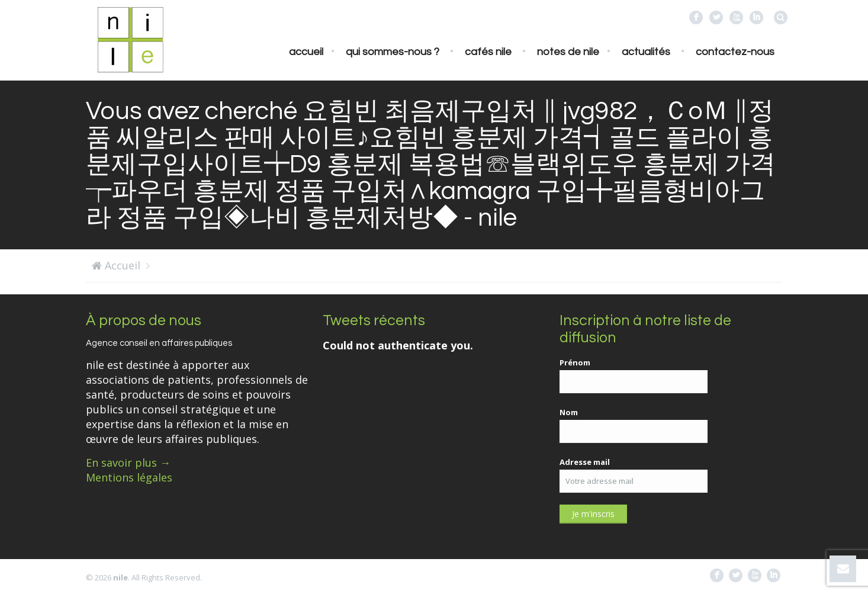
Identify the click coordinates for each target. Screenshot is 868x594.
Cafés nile (488, 52)
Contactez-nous (735, 52)
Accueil (306, 52)
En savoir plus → (128, 463)
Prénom (575, 362)
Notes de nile (568, 52)
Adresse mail (585, 462)
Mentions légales (129, 477)
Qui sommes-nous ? (393, 52)
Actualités (646, 52)
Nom (569, 412)
